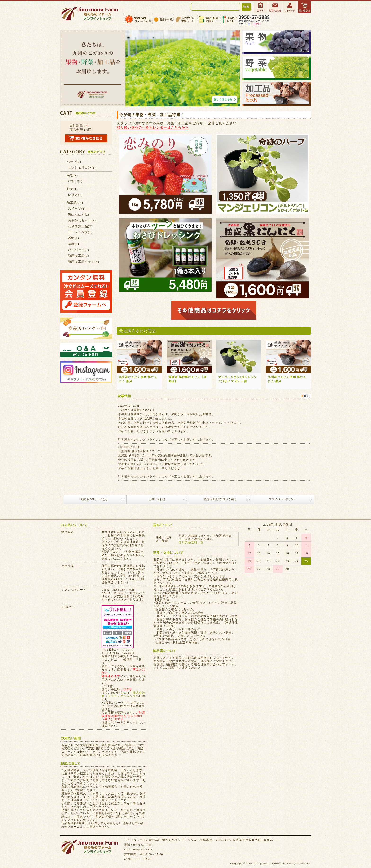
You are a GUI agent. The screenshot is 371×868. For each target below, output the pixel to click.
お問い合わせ (157, 499)
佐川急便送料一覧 (191, 542)
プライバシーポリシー (283, 499)
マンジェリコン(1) (82, 168)
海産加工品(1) (79, 256)
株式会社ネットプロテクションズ (123, 694)
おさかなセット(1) (82, 220)
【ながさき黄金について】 (137, 410)
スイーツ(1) (77, 209)
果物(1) (72, 175)
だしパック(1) (79, 250)
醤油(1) (73, 238)
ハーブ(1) (74, 162)
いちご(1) (75, 181)
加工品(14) (75, 203)
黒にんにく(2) (79, 214)
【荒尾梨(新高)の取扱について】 (141, 451)
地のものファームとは (94, 499)
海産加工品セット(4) (84, 262)
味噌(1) (73, 244)
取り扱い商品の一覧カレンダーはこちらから (153, 127)
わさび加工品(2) (80, 226)
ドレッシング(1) (80, 232)
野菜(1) (72, 189)
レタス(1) (75, 195)
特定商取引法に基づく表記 (220, 499)
